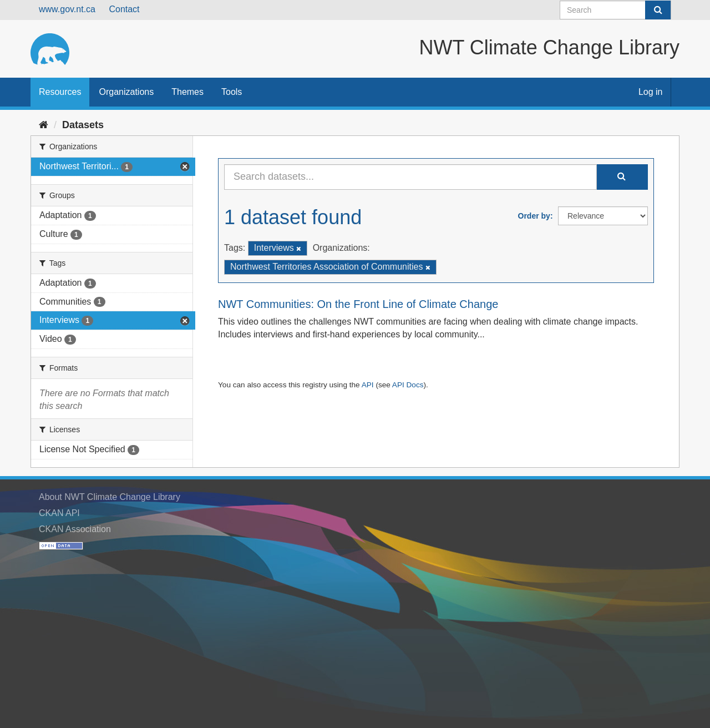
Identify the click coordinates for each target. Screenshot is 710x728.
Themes (187, 92)
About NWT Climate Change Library (110, 497)
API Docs (408, 385)
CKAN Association (75, 529)
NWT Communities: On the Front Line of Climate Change (358, 304)
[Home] (44, 125)
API (368, 385)
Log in (651, 92)
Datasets (83, 125)
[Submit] (658, 10)
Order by (534, 216)
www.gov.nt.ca (67, 9)
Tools (232, 92)
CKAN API (59, 513)
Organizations (126, 92)
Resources (60, 92)
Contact (124, 9)
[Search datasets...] (410, 177)
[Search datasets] (615, 10)
